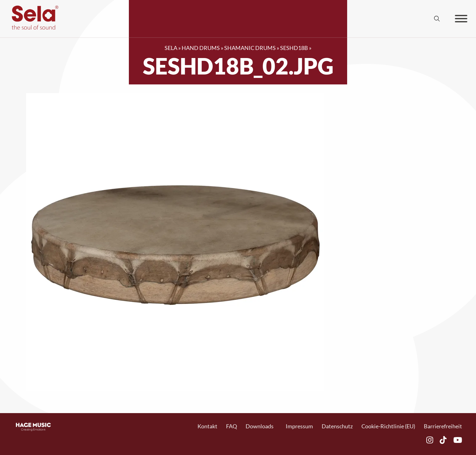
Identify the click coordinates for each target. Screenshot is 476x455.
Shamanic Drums (250, 48)
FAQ (231, 426)
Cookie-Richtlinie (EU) (388, 426)
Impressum (299, 426)
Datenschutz (337, 426)
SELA (171, 48)
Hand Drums (201, 48)
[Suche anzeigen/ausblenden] (437, 19)
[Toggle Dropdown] (277, 426)
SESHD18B (294, 48)
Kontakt (207, 426)
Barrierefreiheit (443, 426)
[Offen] (461, 19)
